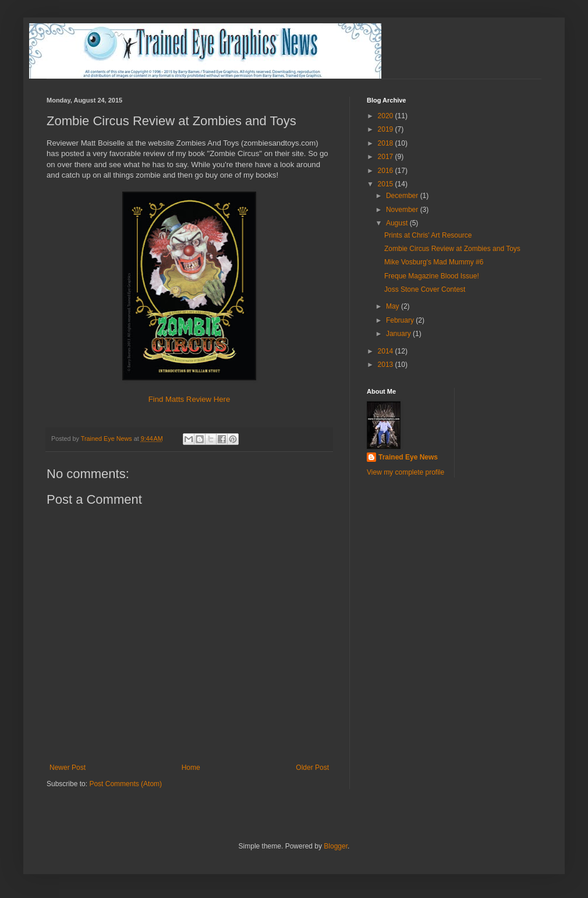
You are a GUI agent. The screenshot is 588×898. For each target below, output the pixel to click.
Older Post (312, 768)
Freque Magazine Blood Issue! (432, 276)
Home (191, 768)
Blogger (336, 846)
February (401, 320)
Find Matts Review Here (189, 399)
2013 (387, 365)
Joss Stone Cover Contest (425, 289)
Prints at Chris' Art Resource (428, 235)
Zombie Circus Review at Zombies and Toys (452, 249)
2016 (387, 171)
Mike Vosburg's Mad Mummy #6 (434, 262)
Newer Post (68, 768)
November (403, 210)
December (403, 196)
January (399, 334)
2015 (387, 184)
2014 (387, 351)
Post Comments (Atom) (125, 784)
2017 (387, 157)
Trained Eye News (408, 457)
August (398, 223)
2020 (387, 116)
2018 (387, 143)
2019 (387, 129)
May (394, 306)
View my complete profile (405, 472)
